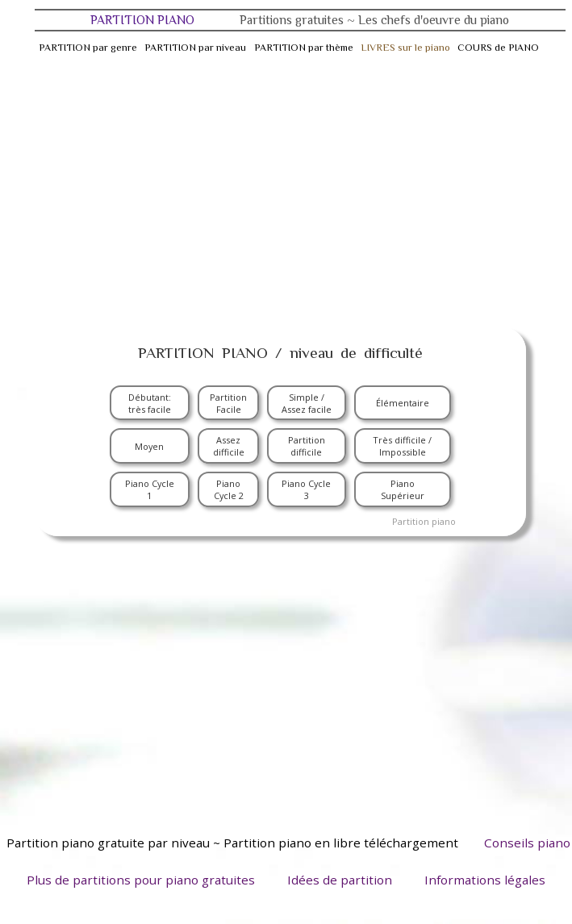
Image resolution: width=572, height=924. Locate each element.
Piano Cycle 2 (229, 489)
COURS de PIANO (498, 48)
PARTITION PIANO (300, 20)
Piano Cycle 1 (150, 489)
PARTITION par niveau (195, 48)
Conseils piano (527, 843)
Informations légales (485, 880)
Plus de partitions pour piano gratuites (141, 880)
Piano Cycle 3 (306, 489)
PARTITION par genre (88, 48)
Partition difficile (307, 446)
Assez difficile (229, 446)
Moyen (149, 446)
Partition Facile (228, 403)
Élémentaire (403, 403)
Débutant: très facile (150, 403)
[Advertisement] (286, 190)
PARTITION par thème (304, 48)
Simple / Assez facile (307, 403)
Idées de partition (340, 880)
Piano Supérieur (403, 489)
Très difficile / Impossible (403, 446)
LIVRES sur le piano (405, 48)
